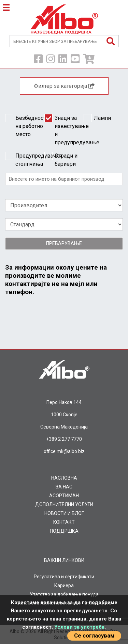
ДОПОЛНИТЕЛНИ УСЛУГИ (64, 504)
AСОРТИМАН (64, 496)
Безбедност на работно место (25, 126)
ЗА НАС (64, 487)
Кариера (64, 585)
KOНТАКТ (64, 522)
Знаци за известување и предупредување (64, 130)
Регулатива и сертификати (64, 577)
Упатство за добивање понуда (64, 594)
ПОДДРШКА (64, 531)
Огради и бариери (61, 159)
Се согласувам (94, 636)
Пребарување (64, 243)
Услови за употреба (79, 627)
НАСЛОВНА (64, 478)
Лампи (97, 118)
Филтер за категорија (64, 86)
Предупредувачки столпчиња (25, 159)
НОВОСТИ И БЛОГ (64, 513)
